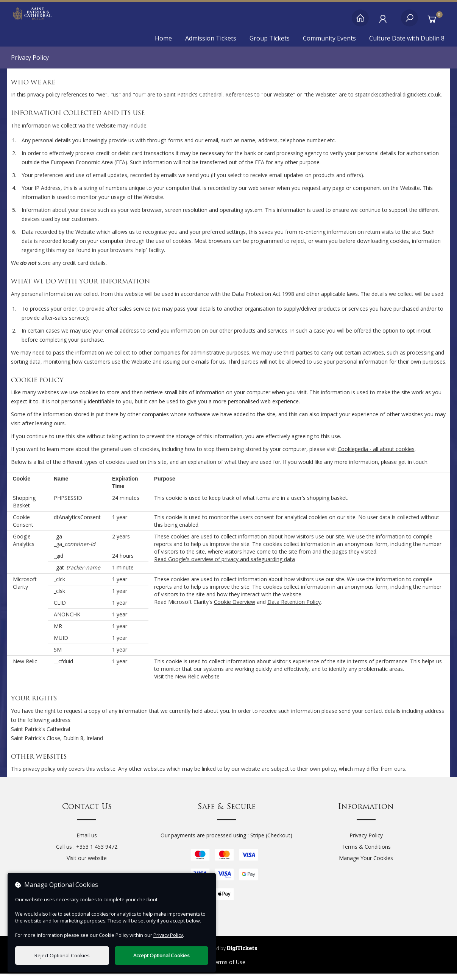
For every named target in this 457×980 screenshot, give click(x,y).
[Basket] (434, 22)
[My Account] (385, 22)
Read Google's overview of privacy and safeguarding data (225, 565)
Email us (87, 842)
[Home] (360, 22)
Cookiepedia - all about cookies (376, 455)
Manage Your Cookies (366, 864)
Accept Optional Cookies (161, 955)
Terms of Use (228, 968)
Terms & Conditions (366, 853)
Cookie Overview (235, 608)
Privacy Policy (366, 842)
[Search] (409, 22)
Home (163, 38)
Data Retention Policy (294, 608)
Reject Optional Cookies (62, 955)
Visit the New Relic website (187, 683)
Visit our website (87, 864)
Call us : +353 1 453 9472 (87, 853)
